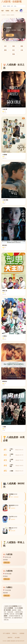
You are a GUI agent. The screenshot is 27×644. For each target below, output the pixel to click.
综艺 (12, 11)
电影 (2, 11)
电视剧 (7, 11)
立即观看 (10, 35)
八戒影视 (3, 15)
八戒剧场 (8, 15)
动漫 (17, 11)
